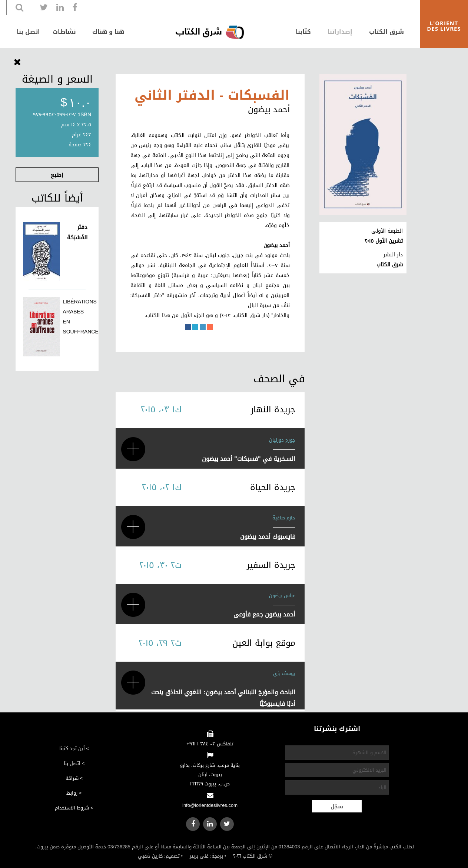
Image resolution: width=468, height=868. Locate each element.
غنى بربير (199, 856)
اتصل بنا (28, 32)
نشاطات (64, 32)
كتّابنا (303, 32)
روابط (72, 793)
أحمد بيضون (269, 110)
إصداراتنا (340, 32)
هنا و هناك (108, 32)
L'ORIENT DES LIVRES (444, 26)
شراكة (72, 778)
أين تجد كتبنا (72, 749)
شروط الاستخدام (72, 808)
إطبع (57, 175)
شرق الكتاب (386, 32)
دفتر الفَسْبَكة (77, 232)
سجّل (337, 807)
